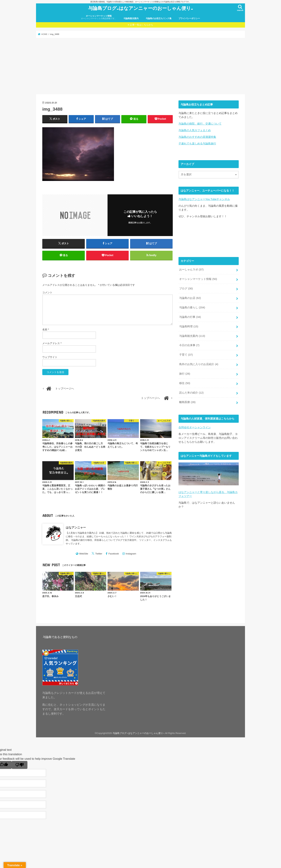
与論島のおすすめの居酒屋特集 (197, 137)
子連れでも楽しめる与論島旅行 (197, 144)
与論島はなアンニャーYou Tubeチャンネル (204, 199)
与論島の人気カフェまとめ (195, 130)
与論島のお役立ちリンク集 (159, 18)
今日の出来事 (189, 345)
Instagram (131, 554)
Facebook (114, 554)
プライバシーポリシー (189, 18)
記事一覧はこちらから (142, 25)
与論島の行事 (190, 317)
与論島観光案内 (131, 18)
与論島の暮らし (192, 307)
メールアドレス (52, 343)
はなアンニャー (76, 527)
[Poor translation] (20, 765)
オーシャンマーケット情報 (99, 17)
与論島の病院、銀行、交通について (200, 124)
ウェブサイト (50, 357)
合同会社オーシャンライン (195, 427)
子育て (186, 355)
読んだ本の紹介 (191, 393)
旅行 (185, 374)
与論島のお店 (190, 298)
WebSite (84, 554)
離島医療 (187, 402)
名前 (46, 329)
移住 (185, 383)
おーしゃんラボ (191, 270)
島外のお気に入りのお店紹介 (199, 364)
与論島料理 (189, 326)
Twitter (99, 554)
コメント (47, 292)
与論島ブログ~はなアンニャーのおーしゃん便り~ (141, 8)
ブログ (186, 288)
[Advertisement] (140, 66)
